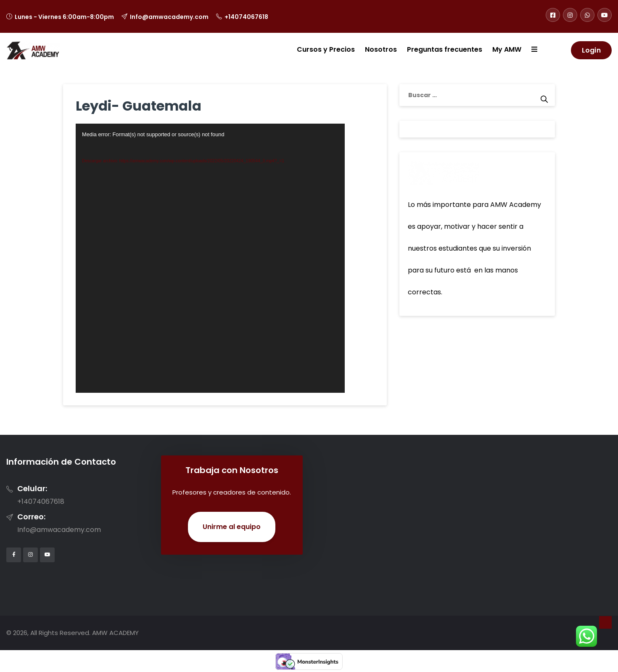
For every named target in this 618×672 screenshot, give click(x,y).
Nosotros (381, 49)
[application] (210, 258)
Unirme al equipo (232, 527)
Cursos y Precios (326, 49)
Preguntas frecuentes (445, 49)
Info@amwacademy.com (169, 17)
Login (592, 50)
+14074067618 (246, 17)
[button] (529, 50)
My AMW (507, 49)
